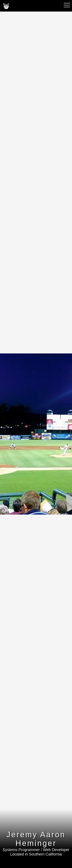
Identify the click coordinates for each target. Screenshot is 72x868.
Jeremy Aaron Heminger (36, 839)
